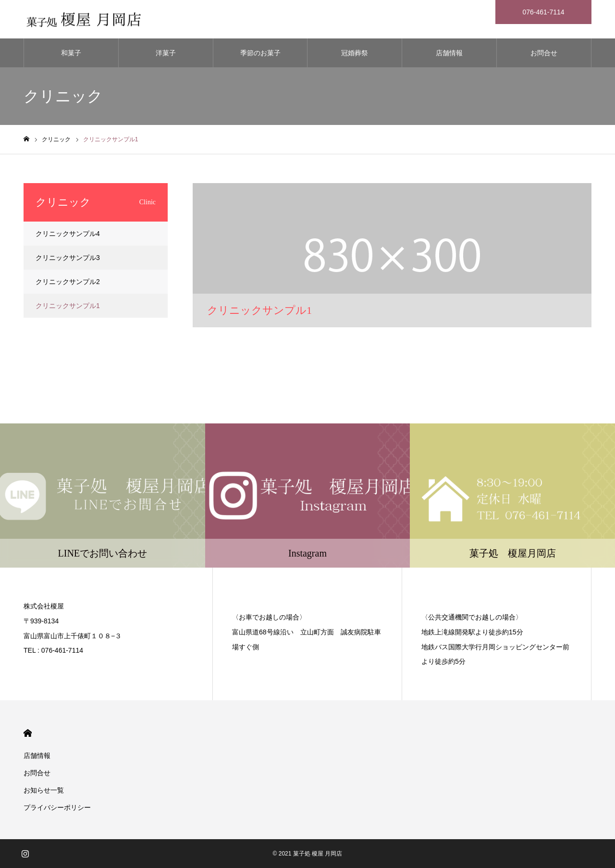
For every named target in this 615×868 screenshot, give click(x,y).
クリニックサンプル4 (68, 234)
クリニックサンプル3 (68, 258)
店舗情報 (449, 53)
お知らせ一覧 (44, 790)
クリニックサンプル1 (68, 306)
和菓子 (71, 53)
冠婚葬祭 (355, 53)
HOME (28, 733)
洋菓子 (166, 53)
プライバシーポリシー (57, 807)
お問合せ (544, 53)
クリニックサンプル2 (68, 282)
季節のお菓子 (260, 53)
